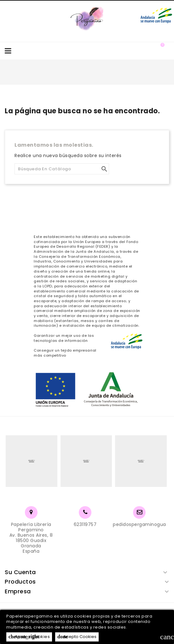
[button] (150, 51)
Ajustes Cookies (29, 637)
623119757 (85, 524)
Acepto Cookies (77, 637)
